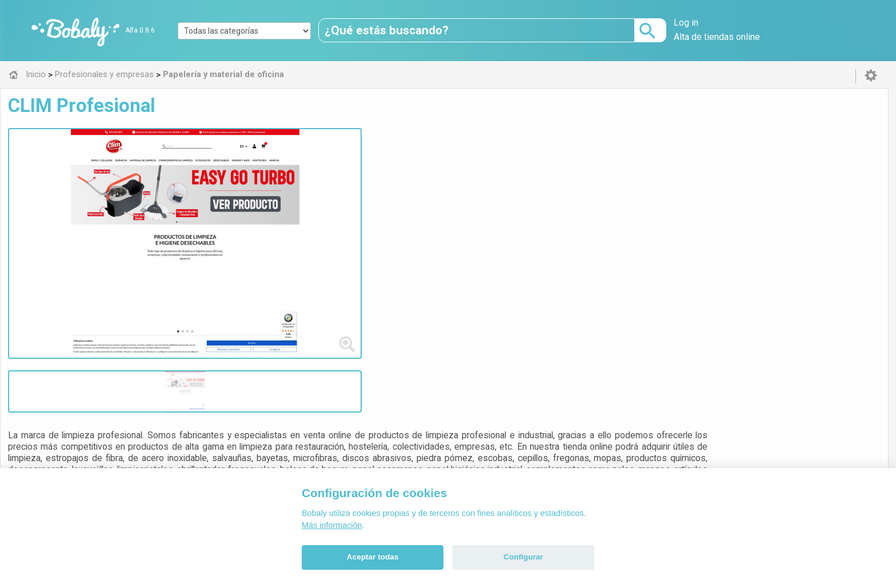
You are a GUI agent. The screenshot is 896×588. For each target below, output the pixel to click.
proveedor (386, 208)
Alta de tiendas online (717, 37)
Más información (332, 525)
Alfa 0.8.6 (140, 30)
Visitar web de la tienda (295, 250)
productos (341, 208)
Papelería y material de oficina (329, 306)
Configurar (523, 557)
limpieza (427, 208)
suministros (294, 208)
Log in (686, 23)
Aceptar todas (373, 557)
